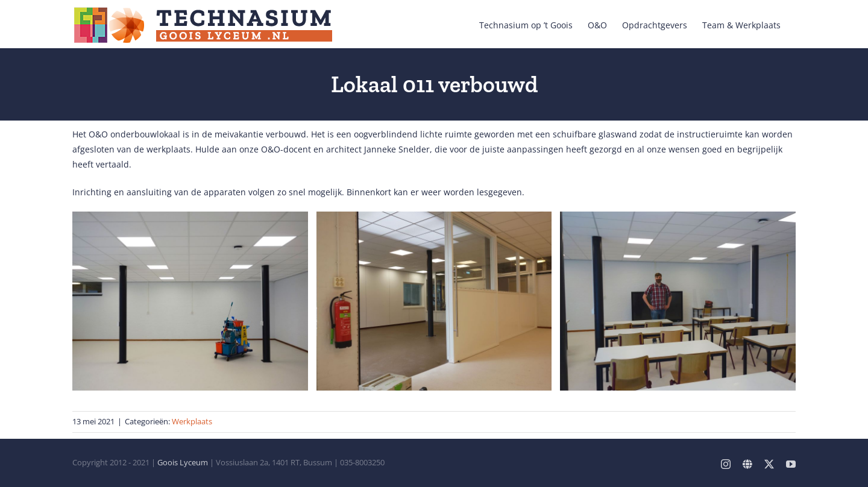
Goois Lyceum (183, 462)
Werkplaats (192, 421)
